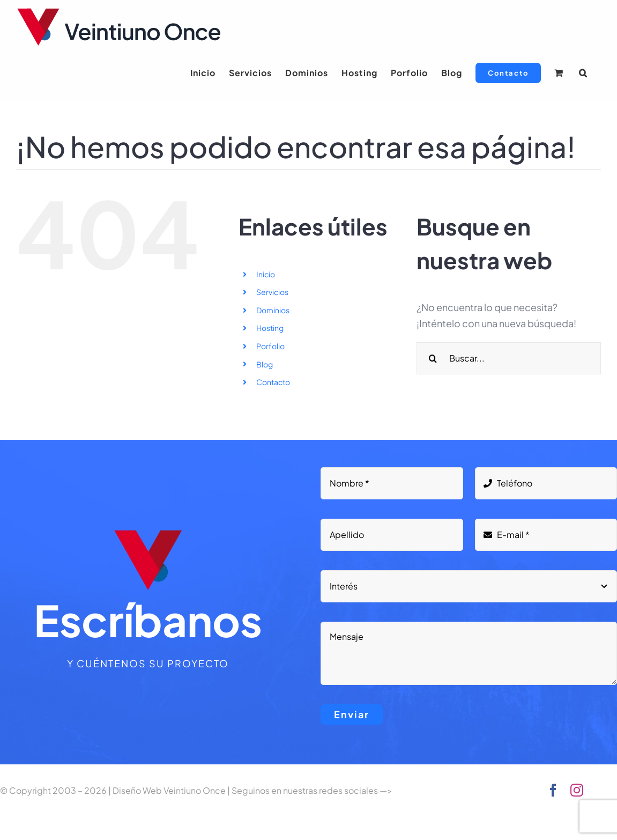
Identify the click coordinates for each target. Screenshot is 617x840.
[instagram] (577, 790)
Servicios (272, 292)
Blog (265, 364)
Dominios (273, 310)
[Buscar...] (509, 358)
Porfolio (270, 346)
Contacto (273, 382)
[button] (583, 73)
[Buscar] (433, 358)
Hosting (270, 328)
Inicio (266, 274)
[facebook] (553, 790)
